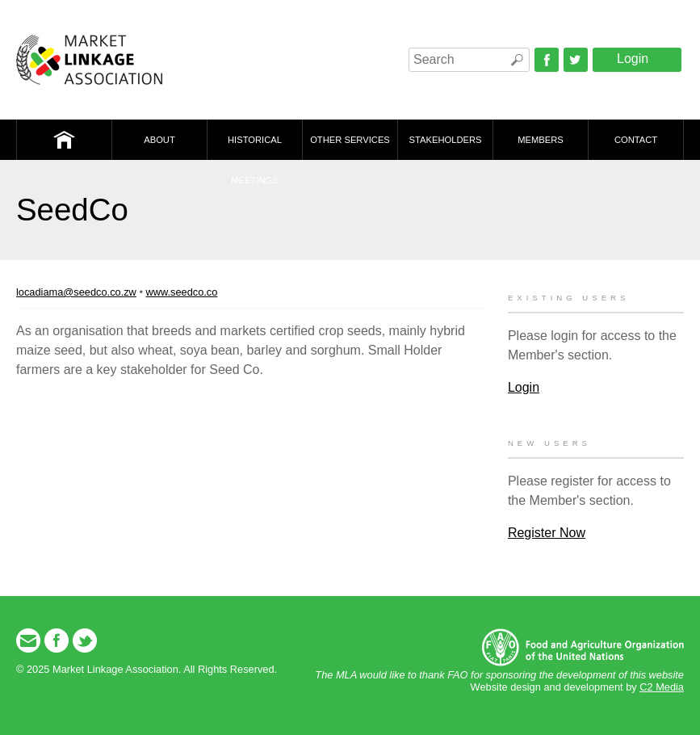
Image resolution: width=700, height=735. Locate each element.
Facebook (547, 60)
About (159, 140)
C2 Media (662, 687)
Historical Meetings (255, 147)
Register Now (547, 533)
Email (28, 640)
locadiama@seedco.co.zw (76, 292)
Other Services (350, 140)
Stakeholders (446, 140)
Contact (636, 140)
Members (541, 140)
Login (633, 59)
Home (65, 140)
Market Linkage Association (89, 60)
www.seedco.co (181, 292)
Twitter (576, 60)
